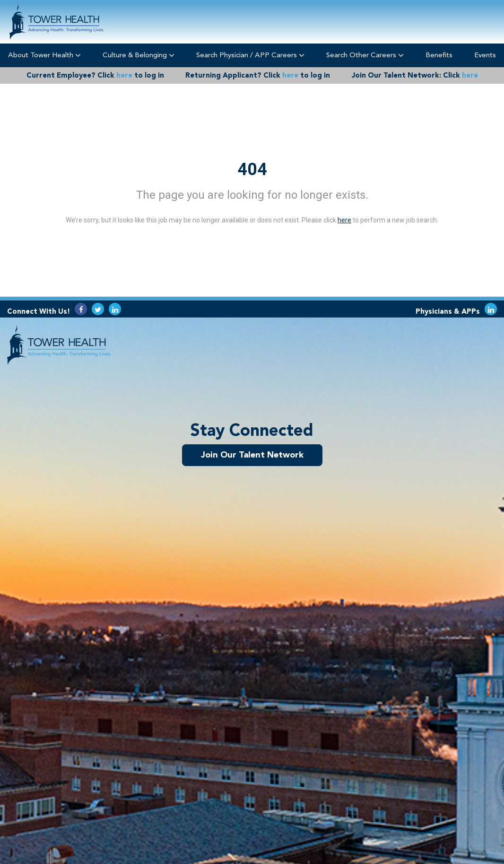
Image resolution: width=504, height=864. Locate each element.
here (124, 75)
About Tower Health (44, 55)
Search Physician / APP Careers (250, 55)
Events (485, 55)
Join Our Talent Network (252, 455)
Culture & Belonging (139, 55)
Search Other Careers (365, 55)
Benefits (439, 55)
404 (252, 169)
